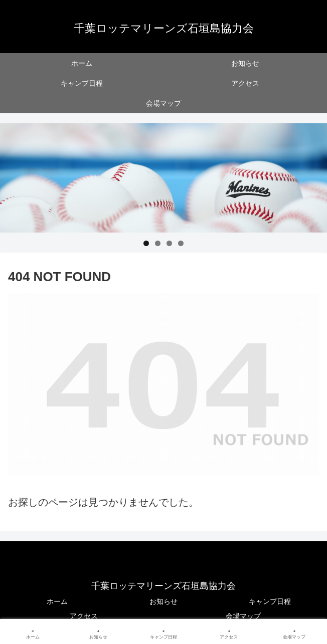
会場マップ (243, 616)
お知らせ (163, 601)
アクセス (84, 616)
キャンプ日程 (270, 601)
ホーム (57, 601)
